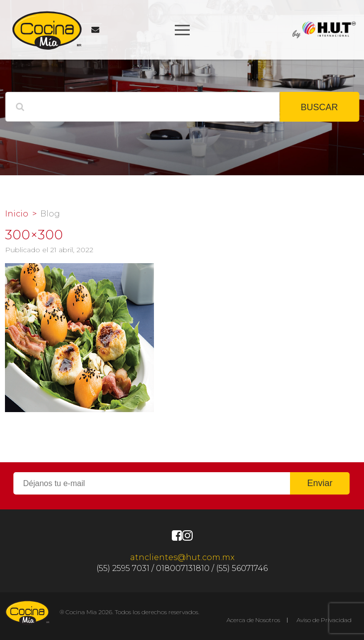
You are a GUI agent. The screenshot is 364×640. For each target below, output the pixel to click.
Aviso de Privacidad (324, 620)
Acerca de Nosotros (253, 620)
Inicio (17, 214)
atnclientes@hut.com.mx (182, 557)
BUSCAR (319, 107)
